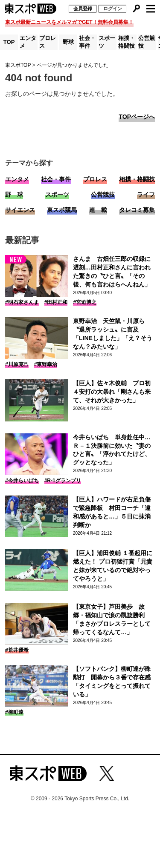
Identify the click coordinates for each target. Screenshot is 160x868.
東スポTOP (18, 65)
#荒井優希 (17, 650)
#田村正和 (56, 302)
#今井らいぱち (22, 481)
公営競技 (147, 42)
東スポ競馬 (62, 210)
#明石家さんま (22, 302)
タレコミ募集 (137, 210)
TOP (9, 42)
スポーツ (107, 42)
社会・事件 (87, 42)
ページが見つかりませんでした (73, 65)
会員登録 (83, 9)
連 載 (98, 210)
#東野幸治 (46, 364)
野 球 (14, 195)
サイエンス (20, 210)
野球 (68, 42)
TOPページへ (137, 117)
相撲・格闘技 (127, 42)
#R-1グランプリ (63, 481)
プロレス (48, 42)
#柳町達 (14, 712)
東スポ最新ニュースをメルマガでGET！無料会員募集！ (69, 22)
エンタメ (28, 42)
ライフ (146, 195)
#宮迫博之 (85, 302)
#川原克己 (17, 364)
